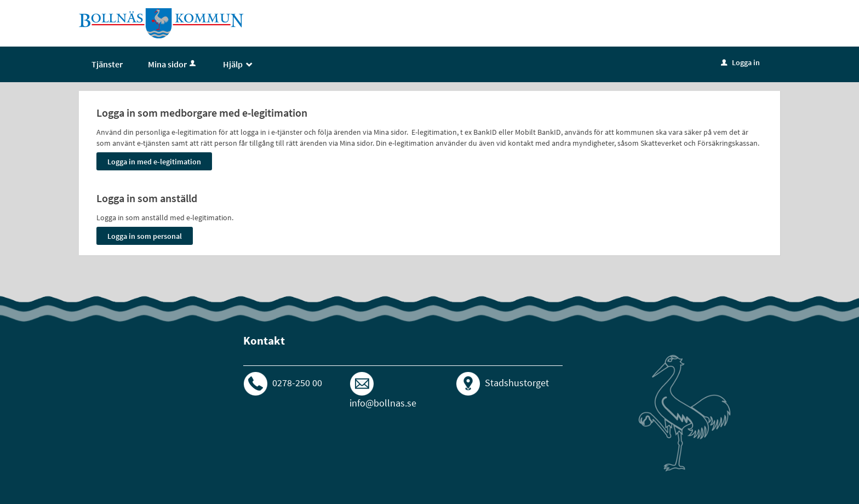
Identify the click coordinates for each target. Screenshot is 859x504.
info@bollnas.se (383, 403)
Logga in (740, 62)
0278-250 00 (297, 383)
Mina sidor (173, 64)
